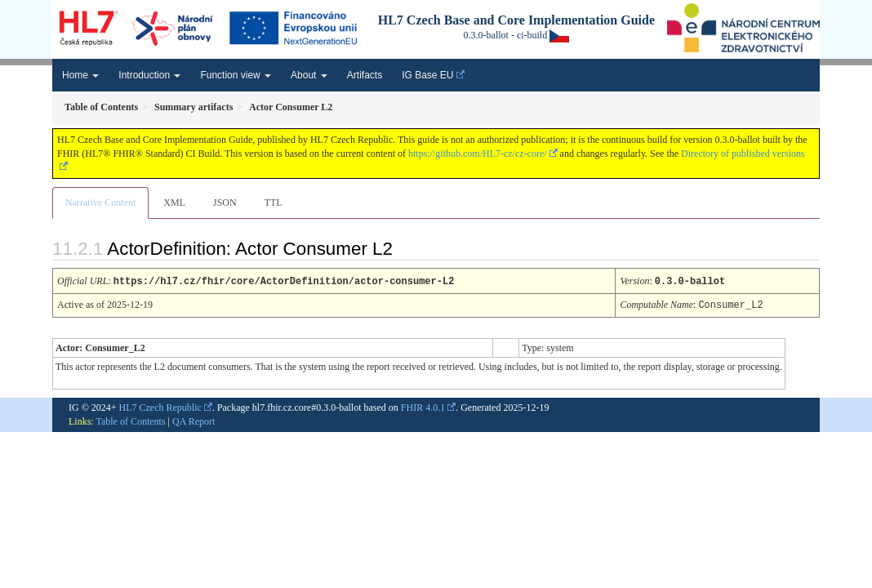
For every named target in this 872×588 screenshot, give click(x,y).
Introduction (149, 75)
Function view (236, 75)
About (309, 75)
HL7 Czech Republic (160, 406)
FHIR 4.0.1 (423, 406)
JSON (225, 203)
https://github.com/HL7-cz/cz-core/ (478, 154)
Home (80, 75)
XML (174, 203)
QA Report (194, 420)
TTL (274, 203)
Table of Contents (130, 420)
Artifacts (365, 75)
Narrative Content (100, 203)
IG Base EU (427, 75)
